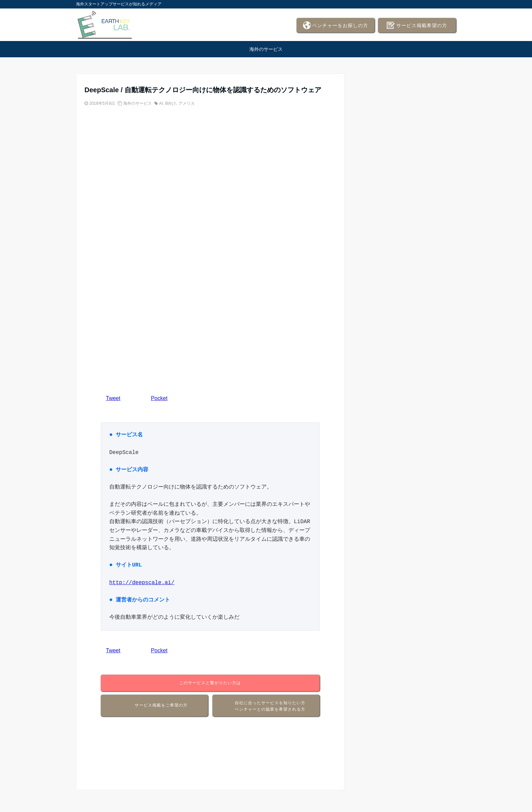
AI (161, 103)
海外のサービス (266, 49)
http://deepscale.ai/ (142, 583)
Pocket (159, 398)
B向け (171, 103)
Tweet (113, 398)
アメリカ (187, 103)
